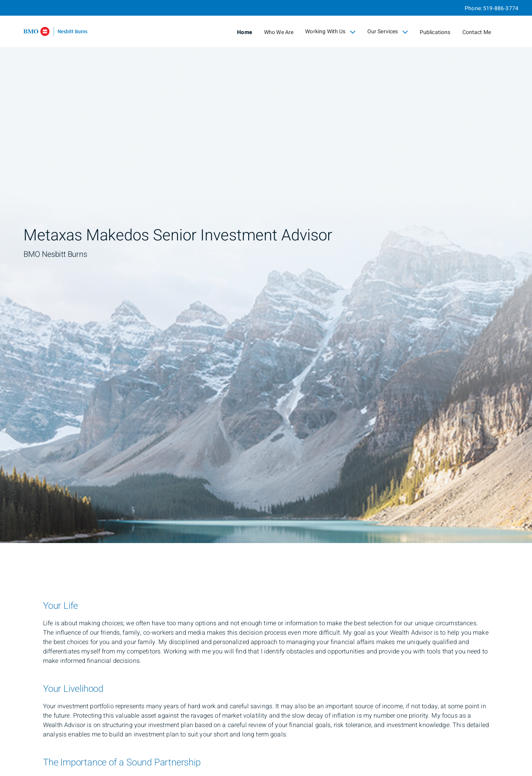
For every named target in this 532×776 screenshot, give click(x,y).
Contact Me (477, 32)
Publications (435, 32)
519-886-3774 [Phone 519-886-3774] (501, 8)
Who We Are (279, 32)
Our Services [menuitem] (388, 32)
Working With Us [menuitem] (330, 32)
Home (245, 32)
